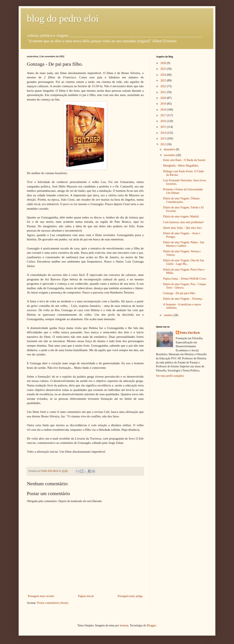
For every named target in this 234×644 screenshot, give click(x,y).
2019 (164, 104)
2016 (164, 121)
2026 (164, 63)
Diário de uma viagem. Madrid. (181, 216)
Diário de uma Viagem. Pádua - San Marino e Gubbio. (184, 244)
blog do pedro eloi (63, 18)
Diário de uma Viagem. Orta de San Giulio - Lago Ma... (184, 262)
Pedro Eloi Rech (190, 333)
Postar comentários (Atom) (53, 603)
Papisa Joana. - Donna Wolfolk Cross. (185, 279)
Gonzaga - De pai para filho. (179, 293)
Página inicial (86, 596)
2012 (164, 144)
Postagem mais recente (41, 596)
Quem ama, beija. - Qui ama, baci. (183, 228)
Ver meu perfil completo (170, 376)
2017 (164, 115)
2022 (164, 86)
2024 (164, 75)
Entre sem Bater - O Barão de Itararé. (185, 160)
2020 (164, 98)
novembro (170, 155)
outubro (169, 315)
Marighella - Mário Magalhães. (181, 166)
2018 (164, 110)
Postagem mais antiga (130, 596)
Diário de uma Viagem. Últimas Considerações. (181, 200)
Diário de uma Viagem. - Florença (183, 299)
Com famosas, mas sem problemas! (183, 222)
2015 (164, 127)
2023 (164, 80)
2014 (164, 133)
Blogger (151, 625)
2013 (164, 139)
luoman (124, 625)
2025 (164, 69)
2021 (164, 92)
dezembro (170, 149)
